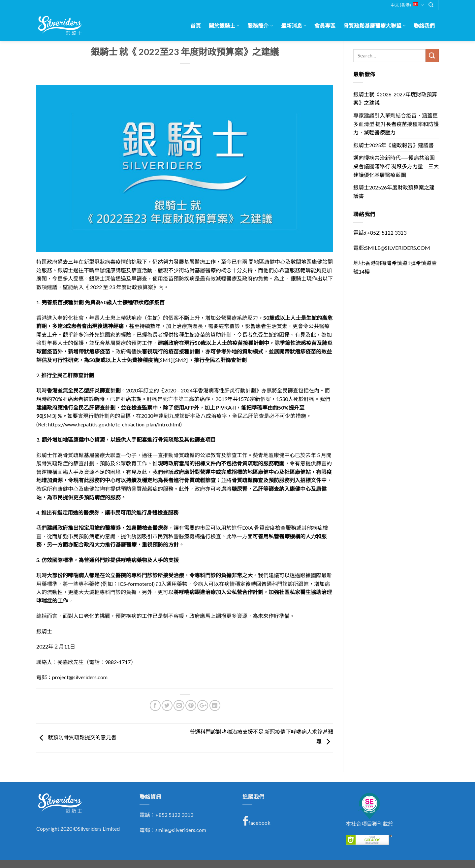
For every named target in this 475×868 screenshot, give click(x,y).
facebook (256, 821)
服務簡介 (260, 26)
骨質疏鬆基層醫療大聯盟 (375, 26)
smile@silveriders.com (181, 830)
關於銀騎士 (224, 26)
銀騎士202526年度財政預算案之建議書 (394, 192)
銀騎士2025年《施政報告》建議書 (394, 145)
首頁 (196, 26)
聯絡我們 (424, 26)
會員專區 (325, 26)
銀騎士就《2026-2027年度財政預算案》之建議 (395, 99)
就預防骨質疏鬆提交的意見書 (76, 737)
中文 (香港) (407, 5)
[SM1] (165, 360)
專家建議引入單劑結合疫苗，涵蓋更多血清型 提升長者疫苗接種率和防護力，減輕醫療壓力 (396, 124)
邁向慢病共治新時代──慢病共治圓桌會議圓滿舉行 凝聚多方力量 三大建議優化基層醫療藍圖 (396, 166)
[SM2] (181, 360)
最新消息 (294, 26)
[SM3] (49, 416)
